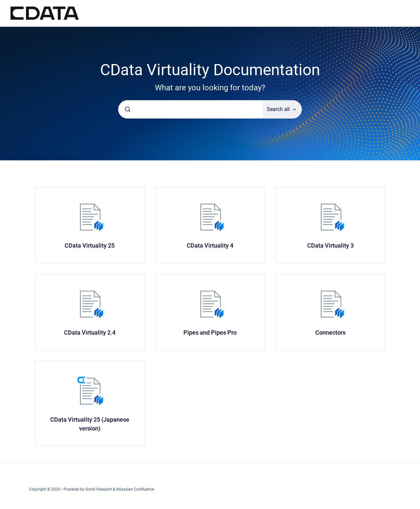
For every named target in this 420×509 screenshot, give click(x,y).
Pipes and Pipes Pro (210, 332)
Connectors (330, 332)
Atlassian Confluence (135, 489)
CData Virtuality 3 (330, 245)
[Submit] (128, 109)
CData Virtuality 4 (210, 245)
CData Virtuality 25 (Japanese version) (90, 424)
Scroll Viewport (99, 489)
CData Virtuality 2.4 (90, 332)
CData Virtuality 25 (90, 245)
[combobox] (191, 109)
